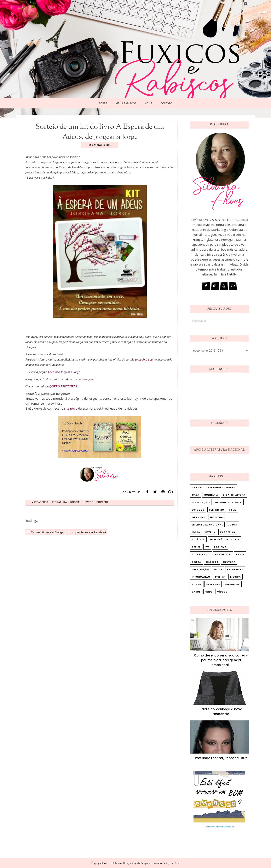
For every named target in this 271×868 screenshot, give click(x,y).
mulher (220, 577)
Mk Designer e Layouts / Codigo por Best (158, 863)
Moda (196, 532)
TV (207, 547)
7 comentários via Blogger (46, 532)
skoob (70, 379)
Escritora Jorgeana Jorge (64, 372)
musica (235, 577)
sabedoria (232, 584)
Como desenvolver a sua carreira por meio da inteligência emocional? (221, 660)
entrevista (235, 569)
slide (209, 592)
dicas (218, 569)
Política (198, 540)
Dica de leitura (234, 495)
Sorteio (102, 502)
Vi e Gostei (223, 554)
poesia (197, 584)
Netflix (210, 532)
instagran (88, 379)
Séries (196, 547)
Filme (233, 510)
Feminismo (217, 510)
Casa (196, 495)
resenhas (213, 584)
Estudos (198, 510)
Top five (220, 547)
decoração (201, 569)
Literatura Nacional (66, 502)
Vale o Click (201, 554)
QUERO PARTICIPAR (63, 386)
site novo (71, 408)
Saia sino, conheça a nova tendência (221, 712)
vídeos (222, 592)
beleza (197, 562)
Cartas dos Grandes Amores (213, 487)
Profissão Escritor (224, 540)
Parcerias (228, 532)
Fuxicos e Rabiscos (112, 863)
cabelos (212, 562)
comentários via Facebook (87, 532)
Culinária (211, 495)
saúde (196, 592)
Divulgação (201, 502)
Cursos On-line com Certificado (220, 827)
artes (240, 554)
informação (201, 577)
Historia (217, 517)
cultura (229, 562)
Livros (89, 502)
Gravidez (199, 517)
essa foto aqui (145, 359)
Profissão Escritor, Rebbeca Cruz (221, 758)
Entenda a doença (228, 502)
